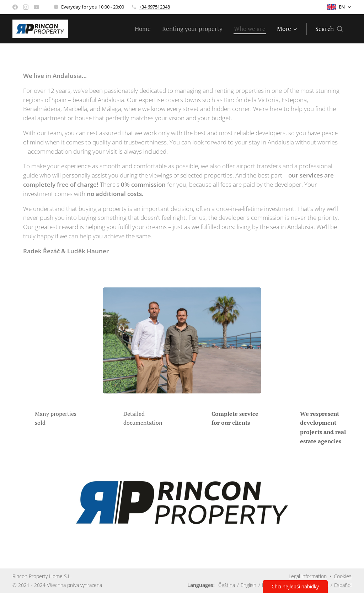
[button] (329, 29)
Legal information (308, 576)
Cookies (343, 576)
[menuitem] (145, 29)
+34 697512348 (154, 7)
